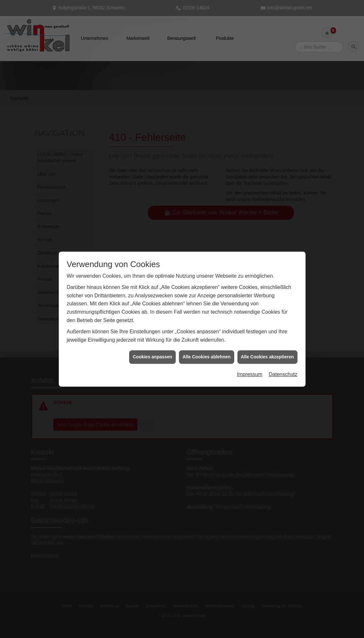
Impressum (249, 366)
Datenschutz (283, 366)
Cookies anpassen (152, 349)
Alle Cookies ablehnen (206, 349)
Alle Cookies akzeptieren (267, 349)
